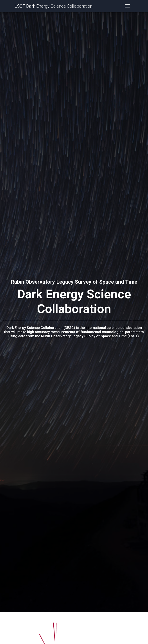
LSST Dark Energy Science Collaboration (54, 7)
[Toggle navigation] (127, 7)
